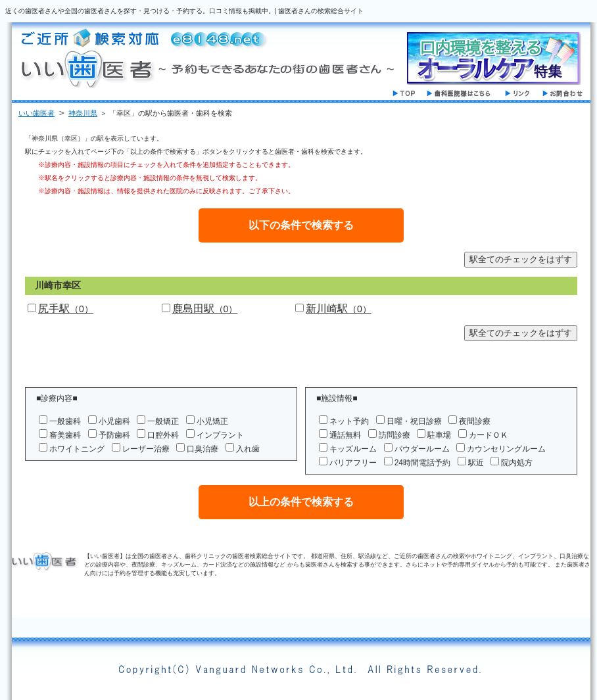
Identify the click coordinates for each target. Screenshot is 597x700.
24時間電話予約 (422, 463)
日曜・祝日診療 (414, 421)
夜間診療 (475, 421)
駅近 (476, 463)
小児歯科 (114, 421)
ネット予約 (349, 421)
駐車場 (439, 435)
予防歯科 (114, 435)
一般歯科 (65, 421)
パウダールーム (422, 449)
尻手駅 (66, 309)
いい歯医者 (36, 113)
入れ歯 (248, 449)
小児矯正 (212, 421)
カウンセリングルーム (506, 449)
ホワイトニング (77, 449)
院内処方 (517, 463)
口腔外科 (163, 435)
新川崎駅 (339, 309)
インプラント (220, 435)
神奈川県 (83, 113)
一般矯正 (163, 421)
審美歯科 (65, 435)
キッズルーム (353, 449)
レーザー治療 (146, 449)
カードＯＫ (489, 435)
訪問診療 (394, 435)
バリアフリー (353, 463)
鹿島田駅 (205, 309)
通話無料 (345, 435)
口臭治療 (203, 449)
